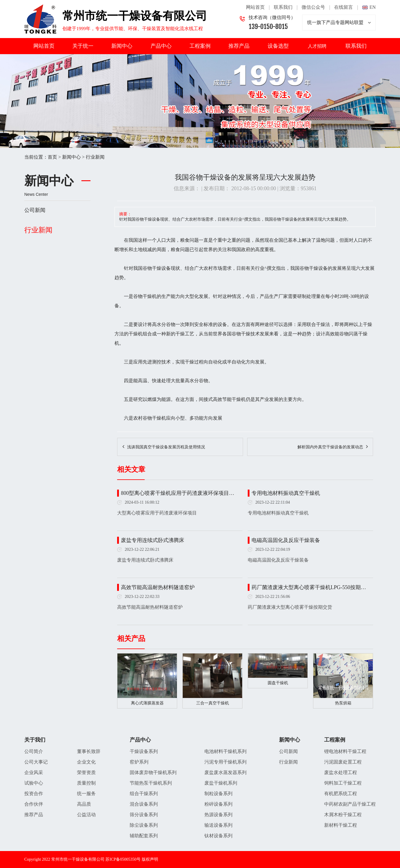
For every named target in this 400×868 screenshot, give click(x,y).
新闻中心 (122, 46)
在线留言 (343, 7)
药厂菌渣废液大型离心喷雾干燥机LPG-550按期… (309, 587)
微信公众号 (313, 7)
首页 (52, 157)
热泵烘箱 (343, 703)
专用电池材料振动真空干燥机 (286, 493)
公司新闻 (35, 210)
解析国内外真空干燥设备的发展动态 (330, 447)
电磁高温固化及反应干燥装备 (286, 540)
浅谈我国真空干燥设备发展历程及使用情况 (166, 447)
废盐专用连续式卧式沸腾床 (153, 540)
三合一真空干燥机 (213, 703)
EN (373, 7)
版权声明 (150, 859)
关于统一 (83, 46)
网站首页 (255, 7)
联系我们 (283, 7)
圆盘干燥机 (278, 683)
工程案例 (200, 46)
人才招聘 (317, 46)
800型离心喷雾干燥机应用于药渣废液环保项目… (178, 493)
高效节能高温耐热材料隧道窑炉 (158, 587)
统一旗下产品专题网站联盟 (339, 23)
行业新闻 (95, 157)
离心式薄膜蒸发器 (147, 703)
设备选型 (278, 46)
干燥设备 (161, 268)
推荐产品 (239, 46)
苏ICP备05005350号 (123, 859)
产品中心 (161, 46)
